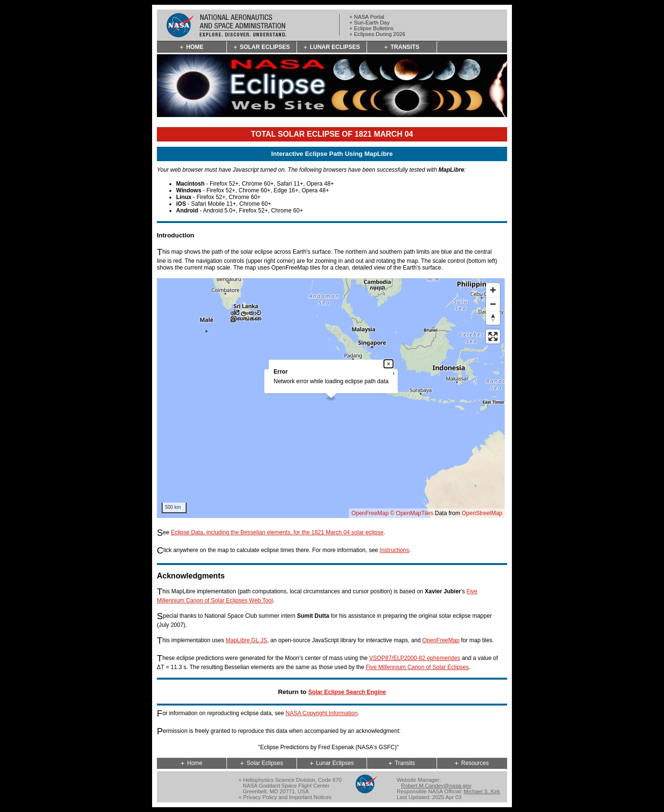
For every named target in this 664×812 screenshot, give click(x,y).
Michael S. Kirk (482, 791)
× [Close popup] (389, 364)
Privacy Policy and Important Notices (287, 797)
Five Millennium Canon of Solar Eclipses (418, 667)
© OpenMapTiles (412, 513)
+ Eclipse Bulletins (371, 28)
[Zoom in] (493, 290)
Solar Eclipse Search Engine (347, 692)
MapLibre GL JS (246, 640)
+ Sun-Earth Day (369, 23)
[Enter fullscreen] (493, 336)
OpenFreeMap (370, 513)
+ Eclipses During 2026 (377, 34)
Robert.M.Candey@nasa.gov (436, 786)
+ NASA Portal (367, 17)
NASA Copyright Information (321, 713)
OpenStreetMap (482, 513)
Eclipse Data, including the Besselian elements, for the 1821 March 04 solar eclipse (277, 532)
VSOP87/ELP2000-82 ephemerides (415, 658)
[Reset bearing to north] (493, 318)
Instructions (394, 550)
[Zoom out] (493, 304)
